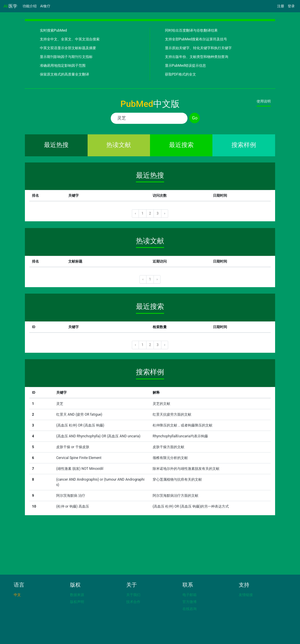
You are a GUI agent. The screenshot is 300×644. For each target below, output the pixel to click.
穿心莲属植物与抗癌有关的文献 (177, 479)
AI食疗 (45, 6)
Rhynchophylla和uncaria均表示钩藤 (180, 436)
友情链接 (246, 595)
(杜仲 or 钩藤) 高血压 (73, 506)
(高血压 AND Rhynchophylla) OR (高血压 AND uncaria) (98, 436)
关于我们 (133, 595)
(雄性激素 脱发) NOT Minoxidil (80, 469)
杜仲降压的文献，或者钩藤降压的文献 (183, 425)
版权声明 (77, 602)
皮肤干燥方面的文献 (168, 447)
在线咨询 (190, 609)
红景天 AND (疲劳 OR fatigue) (79, 415)
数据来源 (77, 595)
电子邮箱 (190, 595)
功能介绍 (30, 6)
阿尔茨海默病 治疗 (71, 496)
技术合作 (133, 602)
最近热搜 (56, 145)
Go (195, 118)
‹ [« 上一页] (135, 213)
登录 (291, 6)
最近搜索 (181, 145)
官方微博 (190, 602)
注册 (281, 6)
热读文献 (119, 145)
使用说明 (264, 101)
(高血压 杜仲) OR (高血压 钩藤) (80, 425)
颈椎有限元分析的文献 (170, 458)
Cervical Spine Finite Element (79, 458)
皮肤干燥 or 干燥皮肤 (73, 447)
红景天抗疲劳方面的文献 (172, 415)
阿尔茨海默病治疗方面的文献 (175, 496)
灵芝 (60, 404)
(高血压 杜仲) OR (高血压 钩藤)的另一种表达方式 (191, 506)
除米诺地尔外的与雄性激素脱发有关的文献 (186, 469)
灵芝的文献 (161, 404)
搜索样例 (244, 145)
